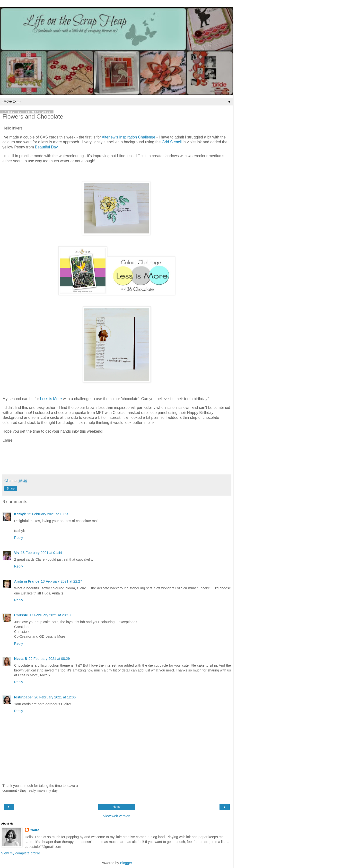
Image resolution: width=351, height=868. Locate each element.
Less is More (51, 399)
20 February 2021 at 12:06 (55, 697)
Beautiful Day (46, 147)
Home (117, 807)
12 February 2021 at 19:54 (48, 514)
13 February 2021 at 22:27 (61, 581)
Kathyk (20, 514)
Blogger (126, 863)
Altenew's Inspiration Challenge (129, 137)
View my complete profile (21, 853)
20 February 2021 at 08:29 (49, 659)
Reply (19, 538)
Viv (17, 553)
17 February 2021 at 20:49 (50, 615)
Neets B (21, 659)
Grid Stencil (172, 142)
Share (11, 489)
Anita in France (27, 581)
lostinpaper (24, 697)
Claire (35, 830)
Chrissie (21, 615)
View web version (117, 816)
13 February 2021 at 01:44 (41, 553)
